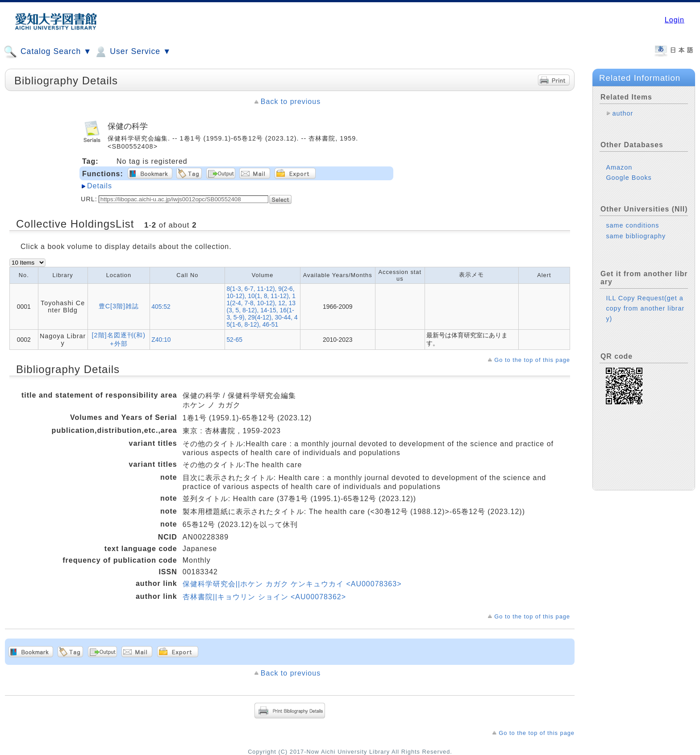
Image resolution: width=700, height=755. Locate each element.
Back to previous (291, 102)
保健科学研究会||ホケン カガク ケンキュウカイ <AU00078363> (292, 584)
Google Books (629, 178)
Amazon (619, 167)
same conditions (632, 225)
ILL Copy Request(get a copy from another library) (645, 308)
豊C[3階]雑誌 (119, 306)
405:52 (161, 307)
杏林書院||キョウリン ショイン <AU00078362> (264, 597)
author (623, 113)
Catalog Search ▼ (48, 52)
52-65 (234, 340)
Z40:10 (161, 340)
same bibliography (636, 236)
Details (100, 186)
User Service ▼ (132, 52)
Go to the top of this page (532, 360)
